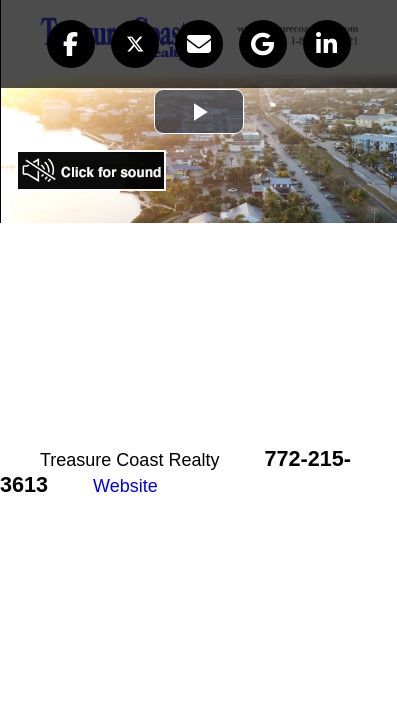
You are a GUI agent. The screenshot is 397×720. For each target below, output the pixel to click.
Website (125, 486)
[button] (71, 44)
